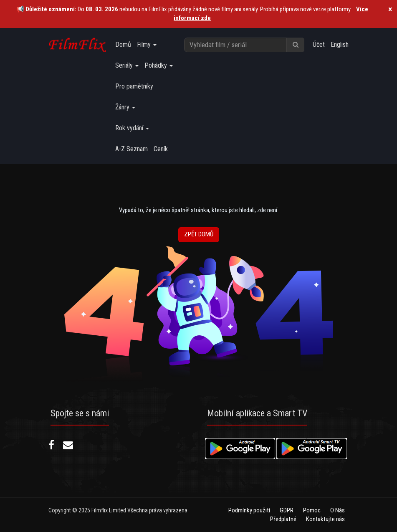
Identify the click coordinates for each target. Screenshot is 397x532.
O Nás (338, 510)
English (340, 44)
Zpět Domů (199, 234)
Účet (319, 44)
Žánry (125, 107)
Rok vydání (132, 128)
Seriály (127, 65)
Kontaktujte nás (325, 519)
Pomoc (312, 510)
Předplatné (283, 519)
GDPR (287, 510)
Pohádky (159, 65)
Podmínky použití (249, 510)
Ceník (161, 149)
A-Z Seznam (131, 149)
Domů (123, 44)
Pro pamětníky (134, 86)
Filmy (147, 44)
